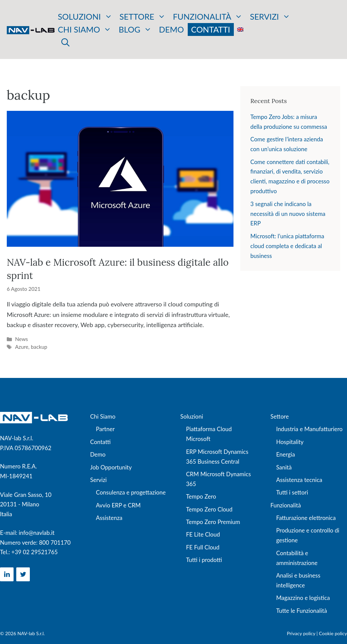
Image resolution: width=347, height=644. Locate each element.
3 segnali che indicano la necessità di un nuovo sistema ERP (288, 214)
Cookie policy (333, 633)
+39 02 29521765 (35, 552)
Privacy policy (301, 633)
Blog (135, 29)
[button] (65, 42)
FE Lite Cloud (203, 534)
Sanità (284, 467)
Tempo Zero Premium (213, 522)
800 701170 (55, 542)
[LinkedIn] (7, 574)
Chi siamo (85, 29)
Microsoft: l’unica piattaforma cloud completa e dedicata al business (287, 246)
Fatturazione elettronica (306, 518)
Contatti (211, 29)
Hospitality (290, 442)
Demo (171, 29)
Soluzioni (85, 17)
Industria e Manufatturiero (309, 429)
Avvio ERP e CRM (118, 505)
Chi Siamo (103, 416)
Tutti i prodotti (204, 560)
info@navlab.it (37, 533)
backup (39, 347)
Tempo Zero (201, 496)
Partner (105, 429)
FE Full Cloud (203, 547)
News (21, 339)
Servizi (270, 17)
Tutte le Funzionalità (302, 611)
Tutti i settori (292, 492)
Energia (285, 454)
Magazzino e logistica (303, 598)
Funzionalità (208, 17)
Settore (143, 17)
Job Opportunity (111, 467)
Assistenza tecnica (299, 480)
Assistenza (109, 518)
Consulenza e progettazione (131, 492)
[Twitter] (23, 574)
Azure (22, 347)
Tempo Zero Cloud (209, 509)
